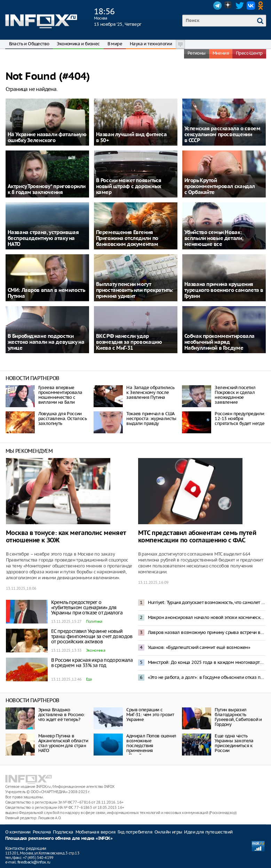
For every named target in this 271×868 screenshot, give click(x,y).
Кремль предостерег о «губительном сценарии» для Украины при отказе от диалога (87, 607)
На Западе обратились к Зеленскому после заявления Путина (150, 392)
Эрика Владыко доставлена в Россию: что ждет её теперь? (62, 715)
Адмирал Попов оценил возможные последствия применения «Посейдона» (151, 746)
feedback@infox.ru (34, 862)
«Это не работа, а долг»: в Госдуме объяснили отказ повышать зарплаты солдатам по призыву (207, 677)
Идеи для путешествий (208, 832)
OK (262, 6)
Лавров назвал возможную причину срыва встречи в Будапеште (207, 632)
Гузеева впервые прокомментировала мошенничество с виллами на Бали (60, 395)
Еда (89, 679)
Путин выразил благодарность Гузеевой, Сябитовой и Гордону (238, 717)
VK (251, 6)
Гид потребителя (135, 832)
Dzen (229, 6)
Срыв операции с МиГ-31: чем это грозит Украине (150, 715)
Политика (94, 621)
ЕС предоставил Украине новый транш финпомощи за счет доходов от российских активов (92, 636)
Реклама (42, 832)
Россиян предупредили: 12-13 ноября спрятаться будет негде (240, 418)
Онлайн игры (168, 832)
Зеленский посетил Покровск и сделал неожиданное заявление (235, 395)
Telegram (217, 6)
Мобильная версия (95, 832)
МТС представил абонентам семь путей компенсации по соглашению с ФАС (197, 537)
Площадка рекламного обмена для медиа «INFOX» (59, 839)
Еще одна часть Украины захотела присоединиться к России (234, 743)
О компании (18, 832)
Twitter (240, 6)
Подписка (63, 832)
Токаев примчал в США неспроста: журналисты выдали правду (151, 418)
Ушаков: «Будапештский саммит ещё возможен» (199, 647)
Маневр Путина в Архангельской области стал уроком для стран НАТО (63, 743)
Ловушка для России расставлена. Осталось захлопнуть (62, 418)
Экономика (96, 650)
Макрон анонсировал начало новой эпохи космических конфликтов (207, 617)
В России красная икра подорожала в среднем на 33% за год (92, 663)
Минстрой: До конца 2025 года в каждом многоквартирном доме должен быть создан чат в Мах (207, 662)
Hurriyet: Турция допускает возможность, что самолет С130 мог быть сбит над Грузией (207, 602)
